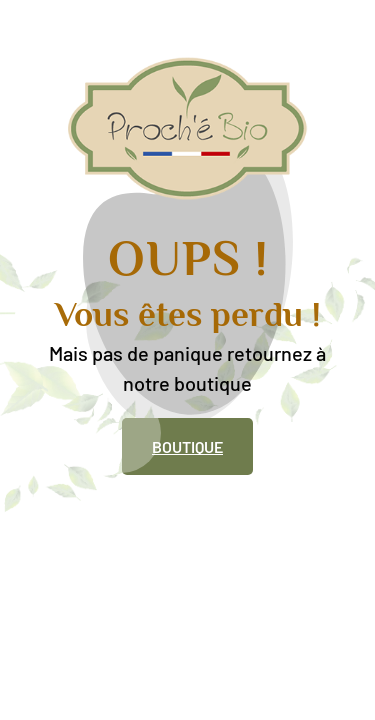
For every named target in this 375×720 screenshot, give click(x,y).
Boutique (187, 446)
